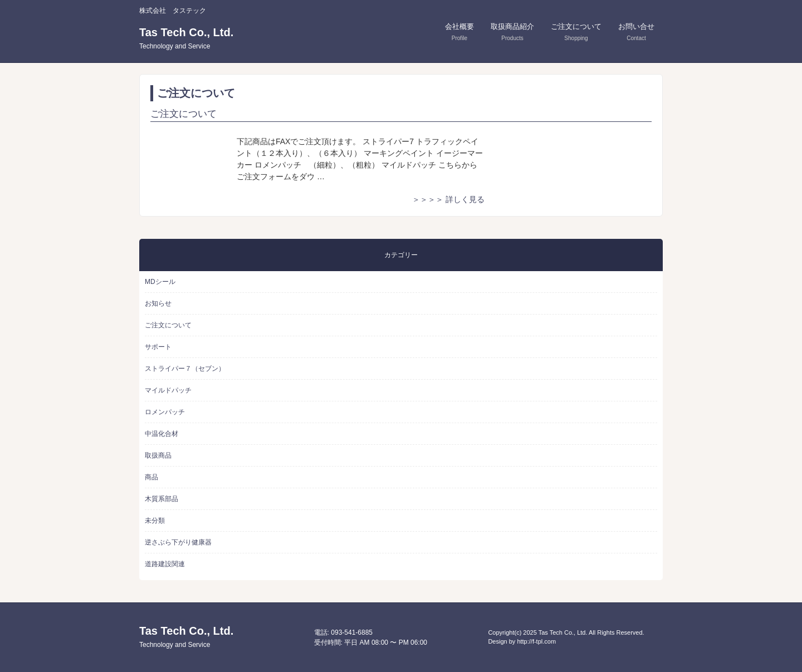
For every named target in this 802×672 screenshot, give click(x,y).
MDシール (160, 282)
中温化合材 (162, 434)
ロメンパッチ (165, 412)
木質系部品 (162, 499)
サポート (158, 347)
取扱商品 (158, 455)
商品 (151, 477)
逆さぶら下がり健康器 (178, 542)
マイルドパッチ (168, 390)
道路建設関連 (165, 564)
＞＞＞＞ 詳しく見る (448, 199)
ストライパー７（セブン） (185, 369)
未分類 (155, 521)
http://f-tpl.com (536, 641)
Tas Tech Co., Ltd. (186, 38)
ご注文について (184, 114)
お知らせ (158, 303)
